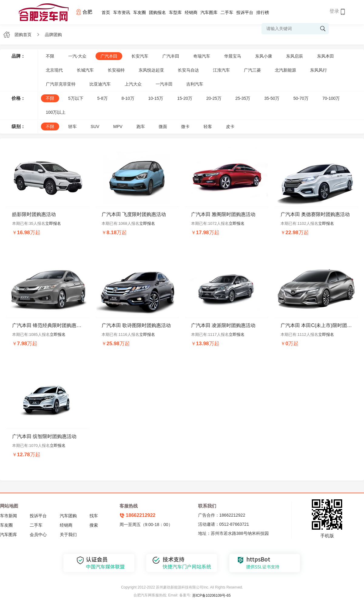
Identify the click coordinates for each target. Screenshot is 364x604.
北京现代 (54, 70)
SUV (95, 127)
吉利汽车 (195, 84)
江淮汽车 (221, 70)
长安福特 (116, 70)
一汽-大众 (78, 56)
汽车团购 (68, 516)
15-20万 (185, 98)
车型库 (175, 12)
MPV (118, 127)
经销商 (191, 12)
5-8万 (102, 98)
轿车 (72, 127)
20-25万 (214, 98)
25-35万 (243, 98)
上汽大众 (133, 84)
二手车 (227, 12)
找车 (94, 516)
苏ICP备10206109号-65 (212, 596)
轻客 (208, 127)
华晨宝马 (233, 56)
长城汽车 (85, 70)
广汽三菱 (252, 70)
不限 (50, 56)
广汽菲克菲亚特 (61, 84)
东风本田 (325, 56)
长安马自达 (188, 70)
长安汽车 (140, 56)
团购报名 (157, 12)
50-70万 (301, 98)
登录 (334, 11)
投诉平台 (245, 12)
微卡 (185, 127)
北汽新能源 (285, 70)
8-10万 (128, 98)
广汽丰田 (171, 56)
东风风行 (318, 70)
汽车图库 (209, 12)
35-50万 (272, 98)
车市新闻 (8, 516)
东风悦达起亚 (151, 70)
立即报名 (53, 223)
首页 (106, 12)
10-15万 (156, 98)
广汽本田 (109, 56)
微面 (163, 127)
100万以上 (56, 112)
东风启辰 (295, 56)
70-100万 (331, 98)
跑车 (141, 127)
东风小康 (264, 56)
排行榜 (263, 12)
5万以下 (76, 98)
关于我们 (68, 535)
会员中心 (38, 535)
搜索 (94, 525)
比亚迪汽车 (100, 84)
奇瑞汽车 (202, 56)
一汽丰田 (164, 84)
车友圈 (140, 12)
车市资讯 (122, 12)
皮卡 (230, 127)
